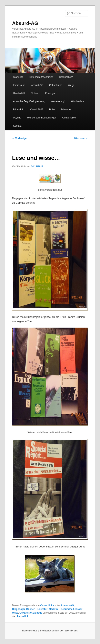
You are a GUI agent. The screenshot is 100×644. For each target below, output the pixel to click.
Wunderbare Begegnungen (42, 118)
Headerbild (19, 93)
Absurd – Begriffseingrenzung (29, 101)
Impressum (19, 85)
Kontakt (17, 126)
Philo (52, 110)
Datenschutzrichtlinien (41, 77)
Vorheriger (20, 138)
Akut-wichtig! (58, 101)
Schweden (66, 110)
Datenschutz (66, 77)
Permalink (23, 616)
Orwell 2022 (37, 110)
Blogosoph (18, 609)
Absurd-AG (25, 23)
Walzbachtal (78, 101)
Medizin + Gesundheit (61, 609)
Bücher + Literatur (37, 609)
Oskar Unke (56, 85)
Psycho (17, 118)
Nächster (81, 138)
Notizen (35, 93)
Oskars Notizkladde (31, 613)
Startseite (18, 77)
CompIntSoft (69, 118)
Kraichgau (51, 93)
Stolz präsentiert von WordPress (59, 631)
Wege (71, 85)
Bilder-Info (19, 110)
